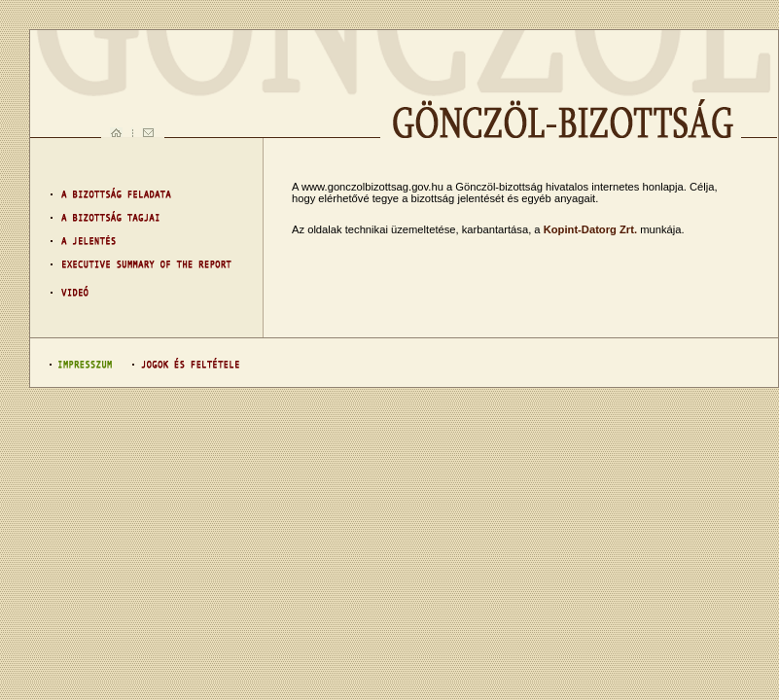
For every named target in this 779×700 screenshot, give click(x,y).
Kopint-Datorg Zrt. (590, 229)
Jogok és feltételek (181, 364)
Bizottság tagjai (141, 218)
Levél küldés (149, 133)
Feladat (141, 194)
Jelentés (141, 243)
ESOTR (141, 267)
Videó (141, 291)
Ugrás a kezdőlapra (116, 133)
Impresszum (81, 364)
